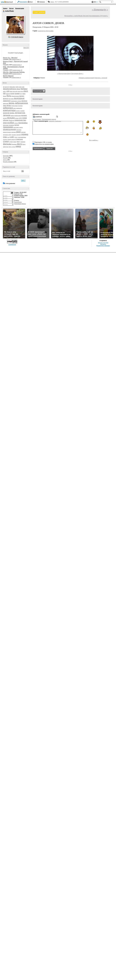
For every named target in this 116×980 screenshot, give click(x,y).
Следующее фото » (77, 73)
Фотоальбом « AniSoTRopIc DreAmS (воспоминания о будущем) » (86, 16)
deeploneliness (10, 89)
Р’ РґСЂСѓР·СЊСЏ (17, 37)
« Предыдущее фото (64, 73)
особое (11, 123)
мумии (17, 118)
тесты (5, 160)
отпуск (16, 123)
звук (5, 106)
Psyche (5, 158)
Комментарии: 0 (17, 65)
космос (18, 111)
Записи (5, 8)
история (20, 106)
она (5, 123)
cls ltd (20, 87)
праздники (8, 127)
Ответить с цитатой (101, 78)
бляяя (5, 96)
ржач (19, 132)
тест (18, 142)
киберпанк (8, 108)
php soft (15, 91)
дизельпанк (14, 101)
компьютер (19, 108)
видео (22, 96)
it (6, 91)
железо (24, 101)
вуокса (6, 98)
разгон (21, 127)
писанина (11, 125)
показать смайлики (55, 121)
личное (7, 115)
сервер (25, 134)
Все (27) (26, 48)
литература (20, 113)
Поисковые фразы (20, 204)
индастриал (15, 106)
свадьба (18, 135)
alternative (12, 87)
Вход (31, 2)
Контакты (103, 244)
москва (5, 118)
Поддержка (93, 2)
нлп (20, 118)
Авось (52, 2)
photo (11, 91)
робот (10, 135)
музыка (11, 118)
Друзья (11, 8)
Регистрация (23, 2)
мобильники (18, 116)
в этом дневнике (10, 183)
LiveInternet (7, 2)
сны (5, 137)
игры (9, 106)
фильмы (7, 144)
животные (6, 103)
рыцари (14, 135)
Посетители (18, 202)
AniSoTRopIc (4, 11)
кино (15, 108)
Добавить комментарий (86, 78)
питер (17, 125)
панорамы (23, 123)
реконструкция (7, 132)
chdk (17, 87)
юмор (18, 146)
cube (23, 87)
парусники (6, 125)
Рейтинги (42, 2)
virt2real (8, 94)
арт (21, 94)
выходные (19, 98)
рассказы (19, 130)
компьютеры (9, 110)
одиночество (20, 120)
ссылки (5, 139)
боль (9, 96)
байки (24, 94)
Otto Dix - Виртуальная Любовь (14, 72)
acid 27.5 (7, 87)
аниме (17, 93)
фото (20, 144)
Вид (96, 2)
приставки (16, 127)
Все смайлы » (94, 140)
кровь (12, 113)
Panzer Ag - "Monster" (10, 58)
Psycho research (8, 162)
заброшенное (21, 103)
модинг (24, 115)
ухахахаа (23, 142)
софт (12, 137)
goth (4, 91)
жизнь (12, 103)
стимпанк (19, 139)
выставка (11, 99)
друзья (19, 101)
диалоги (7, 101)
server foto (20, 91)
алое (12, 93)
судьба (11, 142)
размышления (10, 129)
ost (8, 91)
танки (15, 142)
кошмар (22, 111)
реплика (13, 132)
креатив (6, 113)
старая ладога (11, 139)
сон (8, 137)
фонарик (14, 144)
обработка (11, 120)
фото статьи (12, 147)
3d (4, 87)
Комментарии (20, 8)
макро (12, 116)
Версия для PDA (103, 243)
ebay (19, 89)
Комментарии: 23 (17, 70)
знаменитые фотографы (46, 31)
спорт (16, 137)
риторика (5, 135)
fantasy (24, 89)
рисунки (23, 132)
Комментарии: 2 (16, 59)
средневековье (22, 137)
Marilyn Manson (8, 76)
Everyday (6, 156)
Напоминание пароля (49, 119)
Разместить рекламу (103, 246)
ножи (25, 118)
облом (6, 120)
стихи (6, 141)
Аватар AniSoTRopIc (15, 25)
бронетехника (15, 96)
